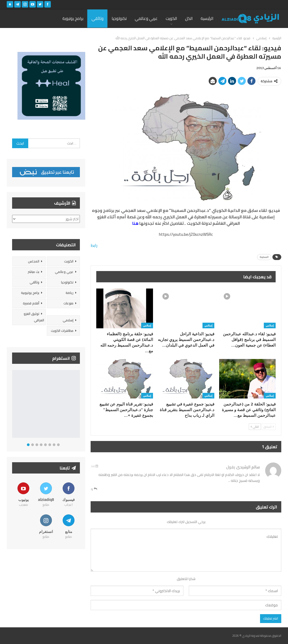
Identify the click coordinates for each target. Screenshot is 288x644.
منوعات (68, 303)
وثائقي (97, 18)
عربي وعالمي (146, 18)
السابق (269, 427)
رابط (94, 245)
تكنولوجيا (119, 18)
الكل (189, 18)
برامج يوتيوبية (30, 293)
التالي (255, 427)
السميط (264, 257)
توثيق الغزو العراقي (34, 317)
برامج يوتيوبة (73, 18)
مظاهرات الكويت (62, 331)
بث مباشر (33, 272)
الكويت (171, 18)
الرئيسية (207, 18)
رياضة (70, 293)
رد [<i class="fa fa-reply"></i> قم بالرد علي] (94, 489)
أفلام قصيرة (31, 303)
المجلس (34, 261)
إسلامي (270, 325)
